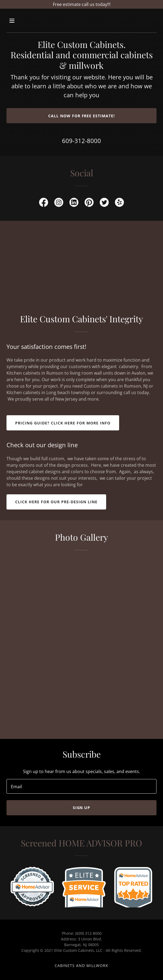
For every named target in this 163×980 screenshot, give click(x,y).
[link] (44, 203)
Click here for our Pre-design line (56, 502)
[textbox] (81, 786)
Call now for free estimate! (82, 116)
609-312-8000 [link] (81, 141)
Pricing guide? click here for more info (63, 423)
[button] (24, 21)
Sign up (82, 808)
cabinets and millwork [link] (81, 966)
